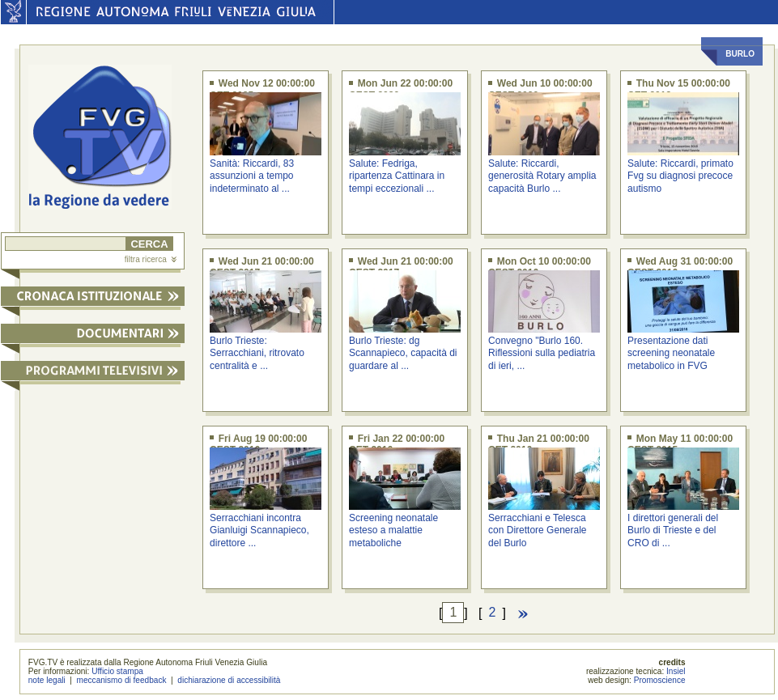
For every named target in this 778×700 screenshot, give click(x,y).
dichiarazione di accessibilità (229, 680)
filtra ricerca (151, 259)
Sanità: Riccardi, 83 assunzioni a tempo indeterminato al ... (252, 176)
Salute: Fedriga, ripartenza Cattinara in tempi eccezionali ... (397, 176)
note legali (47, 680)
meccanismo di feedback (122, 680)
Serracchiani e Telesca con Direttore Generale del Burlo (537, 530)
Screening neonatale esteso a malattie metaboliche (393, 530)
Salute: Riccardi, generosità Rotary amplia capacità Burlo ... (542, 176)
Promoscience (660, 680)
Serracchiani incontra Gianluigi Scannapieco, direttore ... (259, 530)
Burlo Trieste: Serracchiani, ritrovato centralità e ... (257, 353)
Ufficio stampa (117, 671)
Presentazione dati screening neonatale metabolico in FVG (671, 353)
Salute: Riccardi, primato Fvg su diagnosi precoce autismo (680, 176)
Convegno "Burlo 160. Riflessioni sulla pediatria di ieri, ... (542, 353)
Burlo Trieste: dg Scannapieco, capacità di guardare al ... (403, 353)
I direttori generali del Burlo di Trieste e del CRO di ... (673, 530)
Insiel (676, 671)
